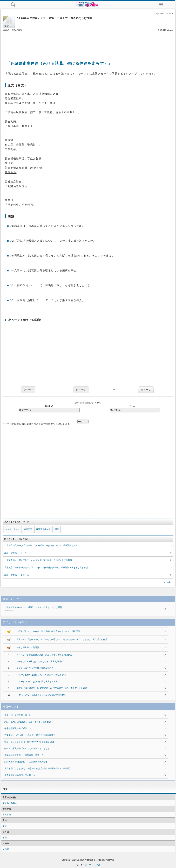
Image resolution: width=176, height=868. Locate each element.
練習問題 (28, 529)
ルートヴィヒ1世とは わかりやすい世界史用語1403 (41, 662)
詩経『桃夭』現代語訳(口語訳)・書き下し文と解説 (28, 722)
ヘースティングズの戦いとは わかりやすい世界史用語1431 (45, 655)
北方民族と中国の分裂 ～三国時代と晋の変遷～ (27, 762)
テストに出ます (13, 529)
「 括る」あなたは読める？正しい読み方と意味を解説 (41, 695)
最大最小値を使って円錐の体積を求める (35, 668)
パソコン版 (94, 865)
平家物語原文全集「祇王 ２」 (19, 728)
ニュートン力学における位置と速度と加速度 (37, 682)
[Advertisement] (88, 42)
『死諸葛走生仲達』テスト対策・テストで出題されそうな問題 (79, 609)
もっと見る (167, 582)
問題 (57, 529)
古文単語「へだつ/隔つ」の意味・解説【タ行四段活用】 (30, 735)
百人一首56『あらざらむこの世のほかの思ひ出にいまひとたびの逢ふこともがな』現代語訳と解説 (62, 639)
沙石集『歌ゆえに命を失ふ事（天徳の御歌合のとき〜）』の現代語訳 (48, 631)
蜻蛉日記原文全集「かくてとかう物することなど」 (28, 749)
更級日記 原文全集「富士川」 (19, 715)
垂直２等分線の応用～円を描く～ (20, 775)
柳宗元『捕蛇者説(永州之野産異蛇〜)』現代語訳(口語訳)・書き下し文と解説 (52, 688)
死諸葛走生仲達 (43, 529)
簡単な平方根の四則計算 (28, 647)
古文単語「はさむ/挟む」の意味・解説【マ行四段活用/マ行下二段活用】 (38, 769)
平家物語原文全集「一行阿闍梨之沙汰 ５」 (25, 755)
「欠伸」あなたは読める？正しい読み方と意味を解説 (41, 675)
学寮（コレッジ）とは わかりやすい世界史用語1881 (29, 742)
